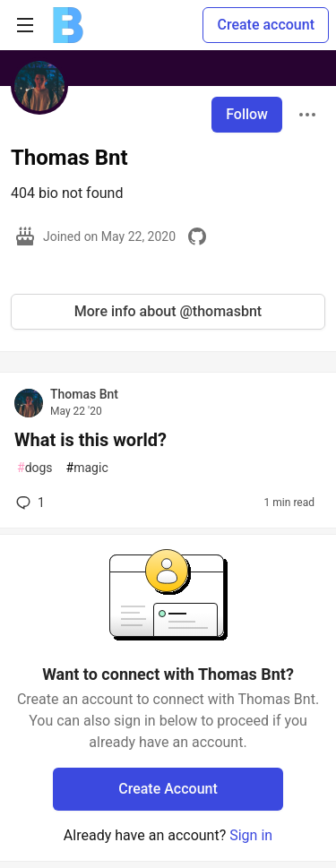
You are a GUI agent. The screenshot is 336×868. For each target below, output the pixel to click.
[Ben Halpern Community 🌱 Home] (68, 25)
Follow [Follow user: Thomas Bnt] (247, 114)
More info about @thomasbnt (168, 311)
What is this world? (90, 440)
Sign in (251, 835)
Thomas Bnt (84, 394)
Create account (266, 25)
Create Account (168, 789)
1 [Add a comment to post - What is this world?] (29, 503)
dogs (35, 468)
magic (87, 468)
